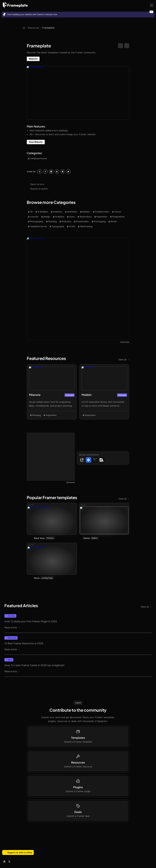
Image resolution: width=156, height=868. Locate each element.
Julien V (30, 633)
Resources (34, 28)
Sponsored (70, 365)
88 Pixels (12, 633)
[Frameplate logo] (15, 5)
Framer (15, 637)
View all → (124, 242)
